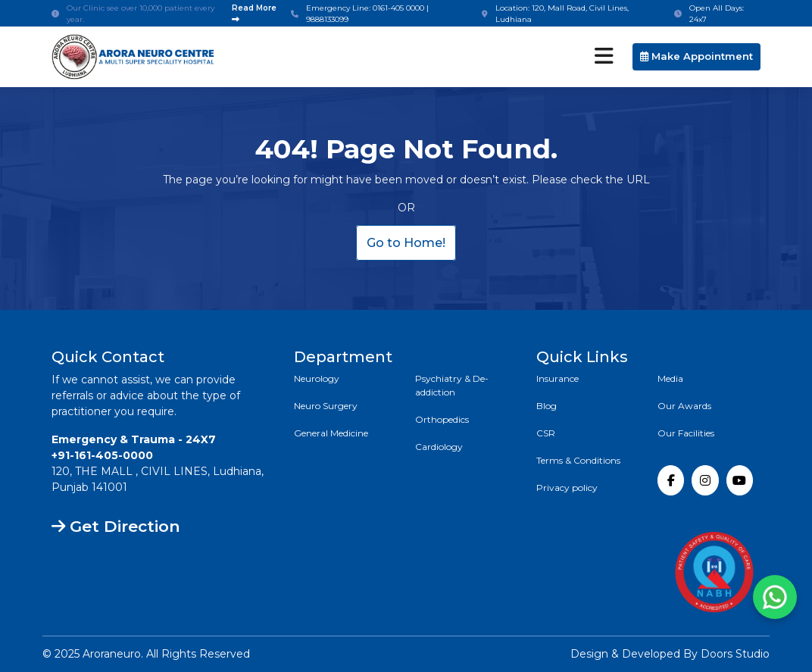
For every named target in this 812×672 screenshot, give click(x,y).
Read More (254, 13)
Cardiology (439, 447)
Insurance (557, 378)
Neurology (317, 378)
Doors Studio (735, 654)
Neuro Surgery (326, 406)
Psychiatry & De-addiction (452, 385)
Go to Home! (406, 243)
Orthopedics (442, 419)
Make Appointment (696, 56)
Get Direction (116, 526)
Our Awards (684, 406)
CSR (546, 433)
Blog (547, 406)
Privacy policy (567, 488)
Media (670, 378)
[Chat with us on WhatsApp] (775, 597)
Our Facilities (686, 433)
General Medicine (331, 433)
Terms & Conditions (578, 460)
